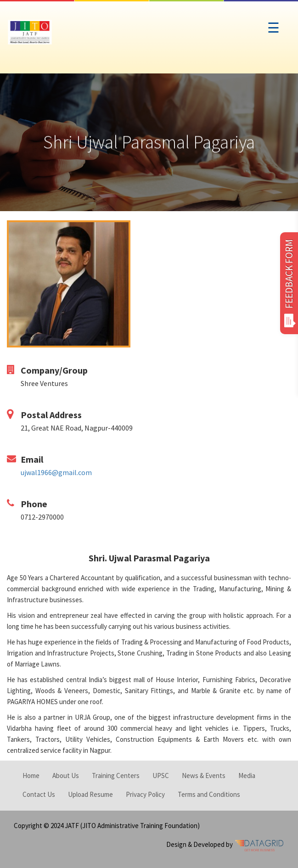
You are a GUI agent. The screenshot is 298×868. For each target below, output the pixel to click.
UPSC (161, 776)
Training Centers (116, 776)
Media (247, 776)
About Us (66, 776)
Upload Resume (90, 794)
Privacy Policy (145, 794)
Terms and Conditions (209, 794)
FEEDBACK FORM (289, 283)
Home (31, 776)
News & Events (204, 776)
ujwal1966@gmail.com (56, 472)
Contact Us (39, 794)
